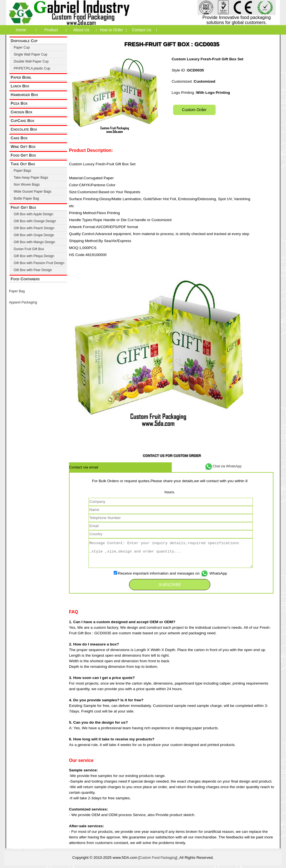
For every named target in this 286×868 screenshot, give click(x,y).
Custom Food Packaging (158, 858)
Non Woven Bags (27, 185)
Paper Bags (22, 171)
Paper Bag (17, 291)
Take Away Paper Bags (31, 178)
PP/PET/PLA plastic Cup (32, 68)
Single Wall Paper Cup (30, 54)
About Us (81, 30)
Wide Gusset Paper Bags (33, 192)
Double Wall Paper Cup (31, 61)
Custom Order (194, 110)
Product (51, 30)
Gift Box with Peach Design (34, 228)
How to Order (111, 30)
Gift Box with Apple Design (33, 214)
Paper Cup (22, 47)
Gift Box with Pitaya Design (34, 256)
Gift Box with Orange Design (35, 221)
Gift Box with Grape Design (34, 235)
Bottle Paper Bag (26, 199)
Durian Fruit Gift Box (29, 249)
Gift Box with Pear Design (33, 270)
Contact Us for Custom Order (172, 456)
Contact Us (141, 30)
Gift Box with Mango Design (34, 242)
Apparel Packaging (23, 302)
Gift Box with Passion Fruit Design (39, 263)
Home (21, 30)
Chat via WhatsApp (223, 466)
